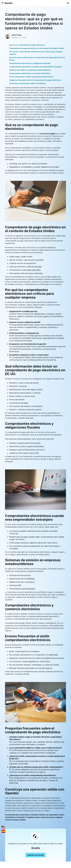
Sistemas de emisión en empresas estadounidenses (30, 70)
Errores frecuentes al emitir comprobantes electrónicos (31, 77)
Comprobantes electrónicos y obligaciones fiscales (30, 63)
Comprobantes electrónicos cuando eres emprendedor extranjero (36, 67)
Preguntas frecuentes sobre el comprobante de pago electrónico (35, 80)
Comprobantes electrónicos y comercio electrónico (30, 73)
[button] (68, 3)
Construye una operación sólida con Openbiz (27, 83)
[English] (3, 827)
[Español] (3, 831)
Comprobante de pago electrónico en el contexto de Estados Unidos (37, 48)
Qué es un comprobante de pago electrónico (27, 45)
